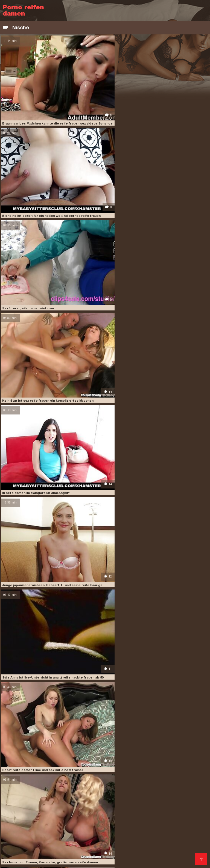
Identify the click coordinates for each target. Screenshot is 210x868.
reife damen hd (90, 779)
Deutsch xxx (167, 817)
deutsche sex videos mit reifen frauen (112, 758)
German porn (187, 825)
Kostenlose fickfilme (22, 817)
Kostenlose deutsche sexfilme (50, 803)
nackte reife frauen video (39, 770)
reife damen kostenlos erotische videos (36, 782)
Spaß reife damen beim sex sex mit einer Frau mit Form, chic (49, 537)
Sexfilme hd (189, 847)
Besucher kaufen (20, 792)
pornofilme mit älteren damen (135, 770)
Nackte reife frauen (57, 838)
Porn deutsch (188, 830)
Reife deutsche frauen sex (102, 838)
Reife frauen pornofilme (79, 843)
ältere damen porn (63, 755)
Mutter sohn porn (19, 851)
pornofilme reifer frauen (83, 773)
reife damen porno (122, 782)
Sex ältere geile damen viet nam (27, 200)
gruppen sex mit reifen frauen (44, 767)
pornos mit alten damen (37, 776)
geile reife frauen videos (57, 764)
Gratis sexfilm (139, 847)
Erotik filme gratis (143, 834)
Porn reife (87, 834)
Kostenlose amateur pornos (140, 799)
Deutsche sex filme (21, 830)
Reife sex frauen (81, 847)
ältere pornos (194, 843)
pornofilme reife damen (37, 773)
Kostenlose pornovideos (127, 856)
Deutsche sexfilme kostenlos (102, 825)
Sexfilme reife (81, 830)
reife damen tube (35, 785)
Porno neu (13, 808)
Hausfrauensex (151, 821)
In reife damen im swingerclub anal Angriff (35, 284)
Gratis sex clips (176, 834)
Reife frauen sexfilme (149, 838)
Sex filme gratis (49, 812)
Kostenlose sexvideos (34, 825)
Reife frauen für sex (36, 843)
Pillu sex (74, 808)
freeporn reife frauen (49, 761)
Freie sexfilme (112, 834)
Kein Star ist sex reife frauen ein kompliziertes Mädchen (151, 200)
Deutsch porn (192, 808)
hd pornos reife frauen (131, 767)
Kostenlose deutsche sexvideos (33, 847)
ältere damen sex (96, 799)
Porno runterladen (60, 799)
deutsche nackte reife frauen (144, 755)
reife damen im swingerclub (129, 779)
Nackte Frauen (51, 851)
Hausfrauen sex (107, 812)
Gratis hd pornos (119, 843)
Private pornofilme (141, 812)
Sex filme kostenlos (104, 851)
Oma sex (76, 851)
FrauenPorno (190, 803)
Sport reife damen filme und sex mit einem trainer (146, 369)
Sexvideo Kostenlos (22, 799)
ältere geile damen (99, 755)
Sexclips (65, 825)
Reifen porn (165, 847)
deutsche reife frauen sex (55, 758)
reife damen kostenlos (175, 779)
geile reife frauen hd (166, 761)
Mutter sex (178, 799)
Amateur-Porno (18, 812)
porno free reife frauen (85, 770)
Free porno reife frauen (182, 812)
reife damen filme (59, 779)
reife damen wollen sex (107, 785)
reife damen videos (68, 785)
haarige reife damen (91, 767)
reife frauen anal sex (148, 785)
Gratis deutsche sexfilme (129, 817)
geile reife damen (130, 761)
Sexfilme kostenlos (155, 830)
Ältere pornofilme (59, 817)
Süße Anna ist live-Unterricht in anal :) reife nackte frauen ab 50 (52, 369)
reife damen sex (154, 782)
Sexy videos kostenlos (159, 843)
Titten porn (91, 803)
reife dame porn (126, 776)
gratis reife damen (144, 764)
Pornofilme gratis (42, 821)
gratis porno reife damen (103, 764)
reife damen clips (26, 779)
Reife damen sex (60, 834)
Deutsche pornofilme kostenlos (113, 808)
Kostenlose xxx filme (23, 834)
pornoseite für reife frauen (85, 776)
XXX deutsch (78, 812)
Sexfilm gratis (122, 821)
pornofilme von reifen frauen (133, 773)
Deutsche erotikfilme (44, 808)
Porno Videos (112, 847)
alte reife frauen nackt (23, 755)
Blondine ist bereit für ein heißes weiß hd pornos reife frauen (154, 115)
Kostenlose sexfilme (121, 803)
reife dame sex (155, 776)
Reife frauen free (141, 851)
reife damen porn (88, 782)
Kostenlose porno (160, 803)
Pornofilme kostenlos (116, 830)
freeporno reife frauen (92, 761)
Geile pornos (72, 821)
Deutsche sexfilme (169, 856)
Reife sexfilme (91, 817)
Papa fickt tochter (161, 808)
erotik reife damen (164, 758)
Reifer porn (96, 821)
